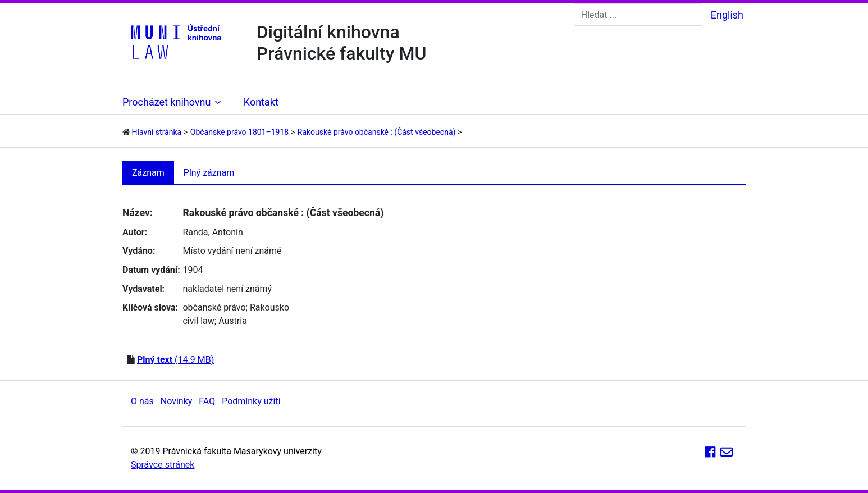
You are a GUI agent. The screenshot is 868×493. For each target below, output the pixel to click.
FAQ (207, 401)
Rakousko (269, 307)
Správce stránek (163, 465)
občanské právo (214, 307)
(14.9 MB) (175, 360)
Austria (233, 321)
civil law (198, 321)
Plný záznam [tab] (209, 173)
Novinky (177, 401)
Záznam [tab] (148, 173)
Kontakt (261, 102)
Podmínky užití (251, 401)
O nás (142, 401)
